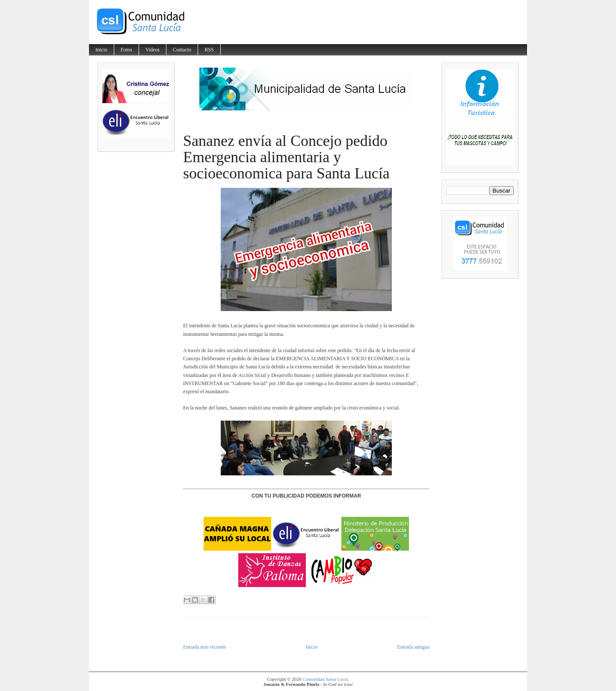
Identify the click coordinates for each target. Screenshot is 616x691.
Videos (153, 50)
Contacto (182, 50)
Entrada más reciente (205, 647)
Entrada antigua (413, 647)
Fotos (126, 50)
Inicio (101, 50)
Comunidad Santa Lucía (325, 679)
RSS (209, 50)
